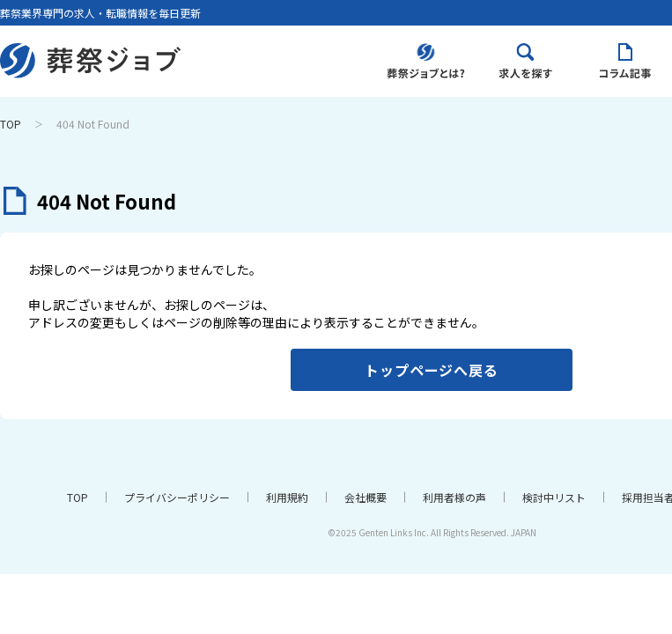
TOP (11, 124)
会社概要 (366, 497)
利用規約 (287, 497)
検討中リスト (554, 497)
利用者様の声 (454, 497)
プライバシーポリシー (177, 497)
